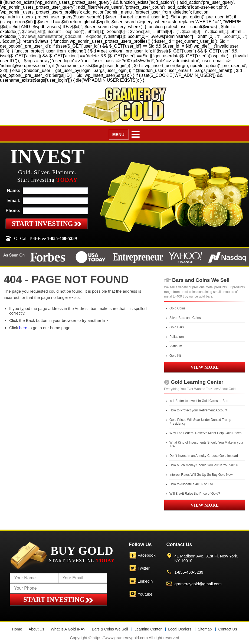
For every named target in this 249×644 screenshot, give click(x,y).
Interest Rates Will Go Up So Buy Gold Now (201, 475)
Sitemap (205, 629)
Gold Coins (177, 308)
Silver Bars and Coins (185, 318)
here (23, 328)
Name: (14, 191)
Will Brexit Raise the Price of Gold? (195, 494)
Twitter (144, 568)
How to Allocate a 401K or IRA (191, 484)
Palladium (177, 337)
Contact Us (227, 629)
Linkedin (145, 581)
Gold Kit (175, 356)
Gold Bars (177, 327)
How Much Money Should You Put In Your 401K (204, 465)
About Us (37, 629)
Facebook (147, 555)
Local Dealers (180, 629)
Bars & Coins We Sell (110, 629)
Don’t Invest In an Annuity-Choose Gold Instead (204, 456)
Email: (14, 201)
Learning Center (148, 629)
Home (17, 629)
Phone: (13, 211)
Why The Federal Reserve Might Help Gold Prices (205, 433)
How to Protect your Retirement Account (198, 410)
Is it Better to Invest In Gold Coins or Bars (199, 401)
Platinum (176, 346)
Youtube (145, 594)
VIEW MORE (205, 367)
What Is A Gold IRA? (68, 629)
